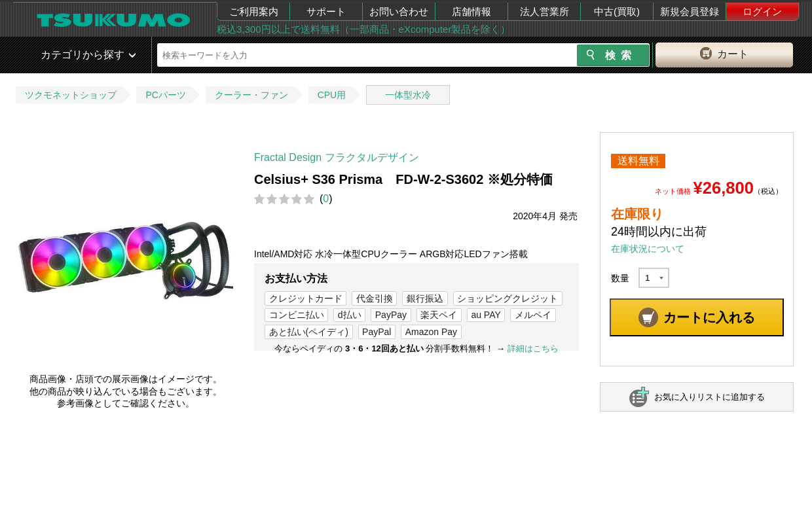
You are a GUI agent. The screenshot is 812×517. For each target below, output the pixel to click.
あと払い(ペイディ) (309, 332)
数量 (620, 278)
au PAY (486, 315)
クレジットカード (306, 298)
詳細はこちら (533, 348)
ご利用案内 (254, 11)
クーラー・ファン (251, 95)
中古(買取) (617, 11)
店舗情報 (471, 11)
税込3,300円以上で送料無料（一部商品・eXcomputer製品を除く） (363, 29)
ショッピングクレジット (507, 298)
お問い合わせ (399, 11)
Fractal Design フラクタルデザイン (337, 157)
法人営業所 (544, 11)
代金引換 (375, 298)
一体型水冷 (408, 95)
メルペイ (533, 315)
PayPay (391, 315)
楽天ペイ (439, 315)
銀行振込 (425, 298)
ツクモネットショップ (71, 95)
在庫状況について (648, 249)
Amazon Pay (431, 332)
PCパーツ (165, 95)
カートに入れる (709, 317)
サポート (326, 11)
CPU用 (332, 95)
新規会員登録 (690, 11)
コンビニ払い (297, 315)
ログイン (762, 11)
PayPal (377, 332)
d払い (350, 315)
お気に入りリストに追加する (710, 397)
